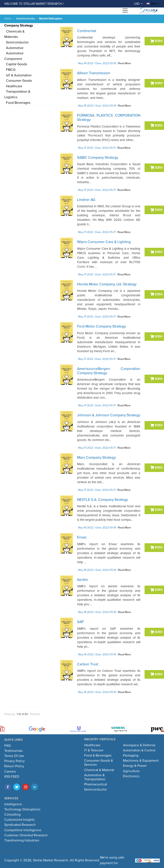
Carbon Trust (88, 664)
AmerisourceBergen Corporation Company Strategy (109, 371)
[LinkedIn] (35, 787)
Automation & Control (139, 750)
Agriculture (131, 771)
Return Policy (14, 766)
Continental (87, 31)
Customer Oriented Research (26, 835)
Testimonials (13, 751)
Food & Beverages (98, 755)
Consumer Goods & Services (99, 763)
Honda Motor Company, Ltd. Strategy (107, 284)
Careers (10, 772)
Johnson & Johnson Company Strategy (109, 415)
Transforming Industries (22, 840)
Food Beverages (17, 103)
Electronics (131, 776)
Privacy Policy (15, 761)
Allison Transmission (94, 73)
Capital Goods (16, 64)
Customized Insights (19, 820)
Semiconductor (16, 42)
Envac (82, 537)
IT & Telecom (94, 750)
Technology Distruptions (22, 809)
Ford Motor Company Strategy (101, 326)
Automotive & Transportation (95, 777)
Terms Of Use (14, 756)
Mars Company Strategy (96, 458)
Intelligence (13, 804)
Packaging (131, 755)
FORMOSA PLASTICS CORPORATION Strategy (109, 118)
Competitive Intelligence (23, 830)
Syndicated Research (20, 825)
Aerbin (83, 580)
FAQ (7, 746)
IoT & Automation (18, 75)
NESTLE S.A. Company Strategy (102, 500)
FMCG (10, 70)
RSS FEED (12, 777)
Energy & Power (135, 766)
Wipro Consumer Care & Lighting (104, 242)
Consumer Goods (18, 81)
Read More (124, 63)
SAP (80, 622)
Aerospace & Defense (139, 745)
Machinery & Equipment (141, 761)
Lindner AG (86, 200)
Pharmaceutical (96, 784)
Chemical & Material (99, 770)
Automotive (14, 48)
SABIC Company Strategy (98, 158)
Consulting (12, 815)
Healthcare (13, 86)
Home (8, 19)
